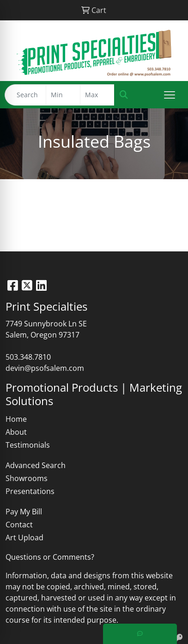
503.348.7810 (28, 357)
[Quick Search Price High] (97, 95)
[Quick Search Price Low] (63, 95)
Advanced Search (36, 465)
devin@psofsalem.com (45, 368)
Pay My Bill (24, 512)
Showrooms (27, 478)
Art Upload (24, 538)
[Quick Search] (25, 95)
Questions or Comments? (50, 557)
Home (16, 419)
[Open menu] (170, 95)
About (16, 432)
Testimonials (28, 445)
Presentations (30, 491)
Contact (19, 525)
